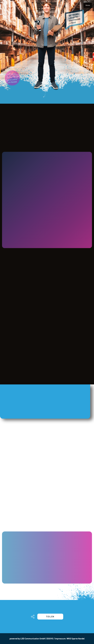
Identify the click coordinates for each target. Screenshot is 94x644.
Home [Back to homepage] (88, 5)
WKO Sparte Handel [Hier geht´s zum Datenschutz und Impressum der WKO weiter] (76, 639)
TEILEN (50, 617)
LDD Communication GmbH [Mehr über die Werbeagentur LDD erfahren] (33, 639)
